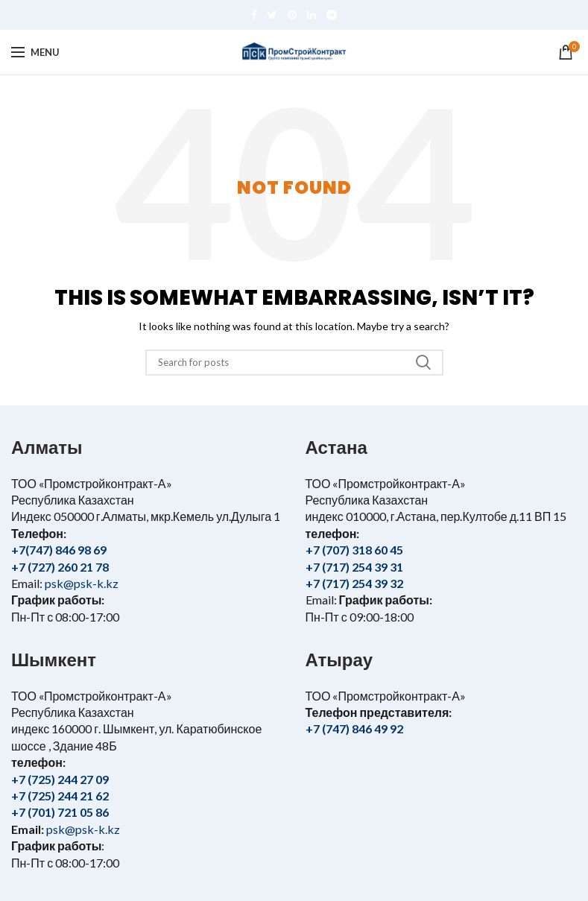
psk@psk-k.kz (80, 583)
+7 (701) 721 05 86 (60, 812)
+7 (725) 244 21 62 (60, 796)
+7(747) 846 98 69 (59, 550)
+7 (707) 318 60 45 (354, 550)
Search (423, 363)
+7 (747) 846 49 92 (354, 728)
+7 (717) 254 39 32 (354, 583)
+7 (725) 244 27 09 (60, 779)
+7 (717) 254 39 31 (354, 567)
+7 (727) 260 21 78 (60, 567)
